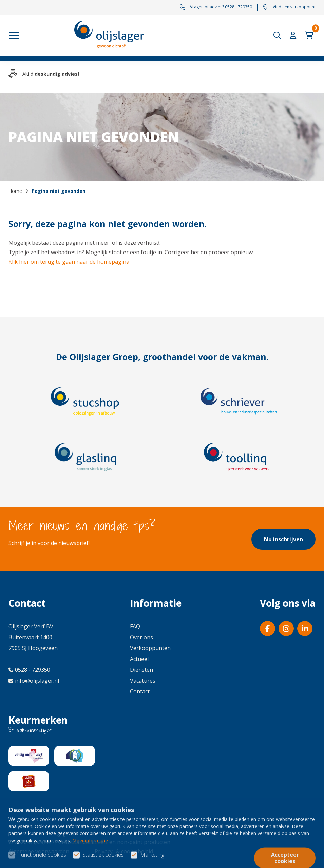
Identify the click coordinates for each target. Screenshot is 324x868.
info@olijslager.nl (34, 681)
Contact (140, 691)
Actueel (139, 659)
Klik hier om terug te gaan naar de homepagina (69, 262)
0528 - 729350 (29, 670)
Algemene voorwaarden (39, 851)
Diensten (141, 670)
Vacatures (143, 681)
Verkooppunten (150, 648)
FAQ (135, 626)
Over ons (141, 637)
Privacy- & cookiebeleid (124, 851)
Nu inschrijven (283, 539)
